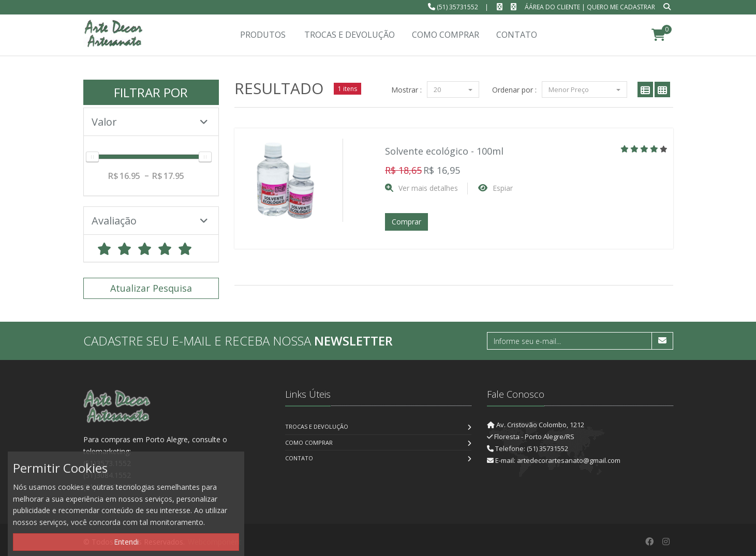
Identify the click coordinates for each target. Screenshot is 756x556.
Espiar (503, 188)
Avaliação (150, 221)
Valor (150, 122)
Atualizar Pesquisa (151, 288)
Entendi (126, 542)
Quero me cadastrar (621, 7)
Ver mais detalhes (428, 188)
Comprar (406, 222)
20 (453, 89)
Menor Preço (584, 89)
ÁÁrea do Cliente (552, 7)
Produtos (263, 35)
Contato (299, 458)
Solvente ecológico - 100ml (444, 151)
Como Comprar (309, 442)
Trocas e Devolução (317, 426)
